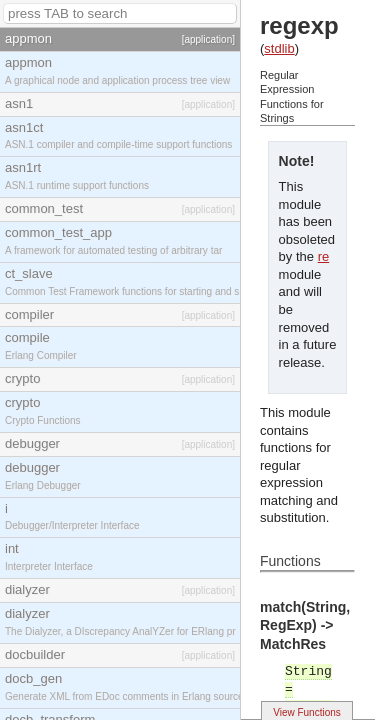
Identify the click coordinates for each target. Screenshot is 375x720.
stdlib (279, 48)
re (324, 256)
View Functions (307, 712)
